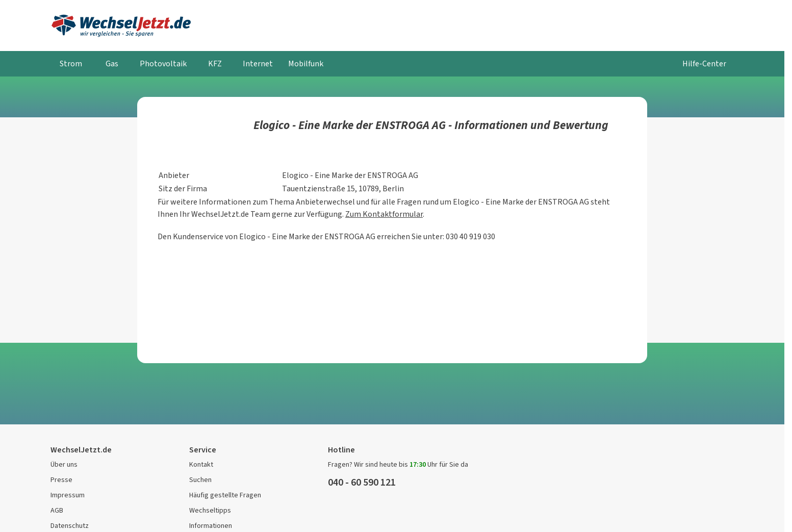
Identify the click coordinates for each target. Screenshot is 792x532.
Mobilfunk (306, 64)
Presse (61, 480)
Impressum (68, 495)
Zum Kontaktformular (384, 214)
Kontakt (201, 464)
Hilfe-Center (704, 64)
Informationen (211, 526)
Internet (258, 64)
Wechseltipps (210, 510)
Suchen (200, 480)
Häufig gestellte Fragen (225, 495)
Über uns (64, 464)
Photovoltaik (163, 64)
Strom (71, 64)
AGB (57, 510)
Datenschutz (70, 526)
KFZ (215, 64)
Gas (112, 64)
